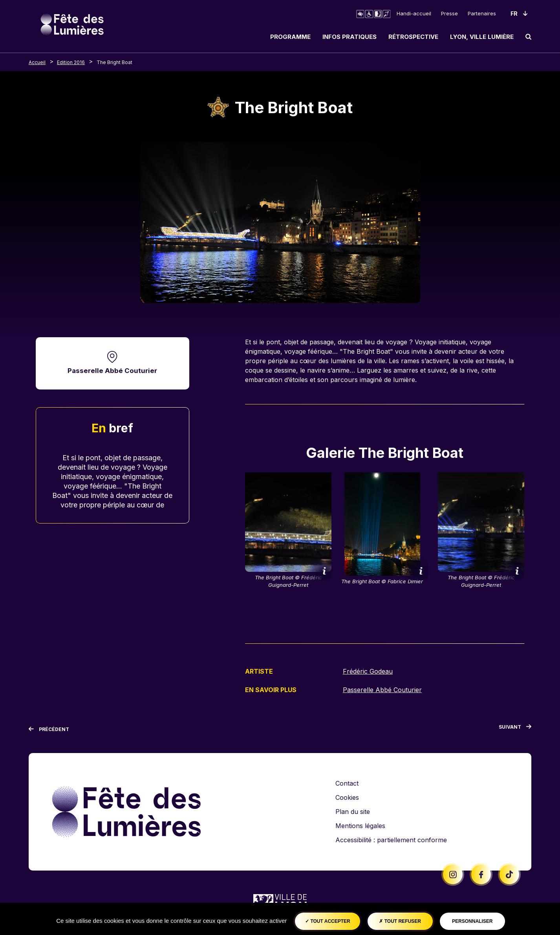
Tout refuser (400, 921)
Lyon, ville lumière (482, 37)
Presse (449, 13)
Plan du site (353, 812)
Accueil (37, 62)
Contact (347, 783)
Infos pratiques (350, 37)
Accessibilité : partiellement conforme (391, 840)
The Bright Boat (114, 62)
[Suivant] (515, 728)
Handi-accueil (414, 13)
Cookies (347, 797)
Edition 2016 (71, 62)
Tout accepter (328, 921)
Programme (290, 37)
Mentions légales (360, 826)
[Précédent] (49, 729)
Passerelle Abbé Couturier (113, 371)
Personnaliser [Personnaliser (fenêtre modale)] (472, 921)
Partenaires (482, 13)
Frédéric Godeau (368, 671)
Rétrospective (413, 37)
